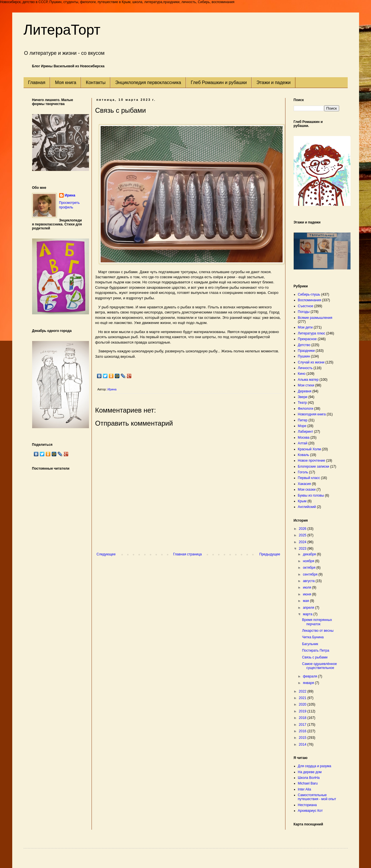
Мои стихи (306, 385)
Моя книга (66, 82)
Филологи (306, 409)
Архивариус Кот (310, 811)
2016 (303, 731)
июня (307, 594)
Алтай (303, 443)
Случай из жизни (311, 362)
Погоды (304, 312)
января (309, 683)
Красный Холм (309, 449)
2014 (303, 744)
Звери (303, 397)
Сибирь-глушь (309, 294)
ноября (309, 561)
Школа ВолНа (309, 778)
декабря (310, 554)
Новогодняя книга (312, 414)
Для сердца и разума (315, 766)
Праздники (306, 351)
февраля (310, 676)
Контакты (96, 82)
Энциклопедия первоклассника (148, 82)
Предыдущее (270, 554)
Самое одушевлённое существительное (319, 666)
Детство (304, 345)
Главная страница (187, 554)
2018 (303, 718)
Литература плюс (312, 333)
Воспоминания (310, 300)
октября (309, 568)
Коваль (304, 455)
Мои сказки (307, 490)
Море (302, 426)
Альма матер (308, 380)
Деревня (305, 391)
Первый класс (309, 478)
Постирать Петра (315, 651)
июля (307, 587)
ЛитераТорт (62, 30)
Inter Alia (305, 789)
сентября (311, 574)
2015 (303, 738)
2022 (303, 691)
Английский (307, 507)
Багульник (310, 644)
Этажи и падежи (273, 82)
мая (306, 601)
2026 (303, 529)
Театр (302, 403)
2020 (303, 704)
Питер (303, 420)
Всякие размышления (315, 318)
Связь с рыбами (315, 657)
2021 (303, 698)
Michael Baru (308, 783)
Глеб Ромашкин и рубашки (219, 82)
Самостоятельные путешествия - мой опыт (317, 797)
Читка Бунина (313, 637)
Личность (305, 368)
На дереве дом (310, 772)
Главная (37, 82)
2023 (303, 549)
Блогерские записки (314, 467)
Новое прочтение (312, 461)
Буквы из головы (311, 495)
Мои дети (305, 327)
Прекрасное (307, 339)
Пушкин (304, 356)
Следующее (106, 554)
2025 (303, 535)
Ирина (70, 195)
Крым (302, 501)
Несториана (307, 805)
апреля (309, 608)
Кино (302, 374)
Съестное (306, 306)
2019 (303, 711)
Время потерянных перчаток (317, 622)
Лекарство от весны (318, 631)
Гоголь (303, 472)
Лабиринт (306, 432)
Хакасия (304, 484)
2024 (303, 542)
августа (309, 581)
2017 (303, 725)
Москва (304, 438)
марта (308, 614)
